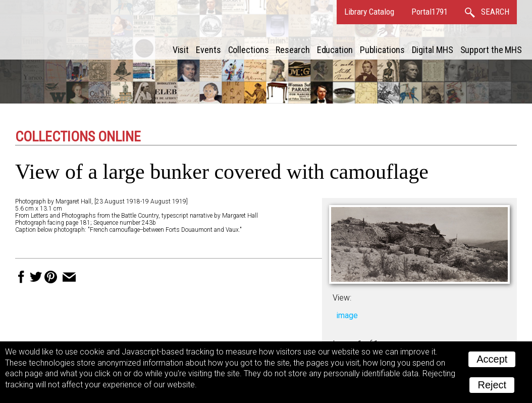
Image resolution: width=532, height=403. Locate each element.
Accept (492, 359)
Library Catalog (369, 12)
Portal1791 (430, 12)
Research (292, 50)
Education (335, 50)
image (347, 315)
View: (342, 298)
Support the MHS (491, 50)
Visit (181, 50)
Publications (382, 50)
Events (208, 50)
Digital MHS (433, 50)
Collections (249, 50)
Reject (492, 385)
